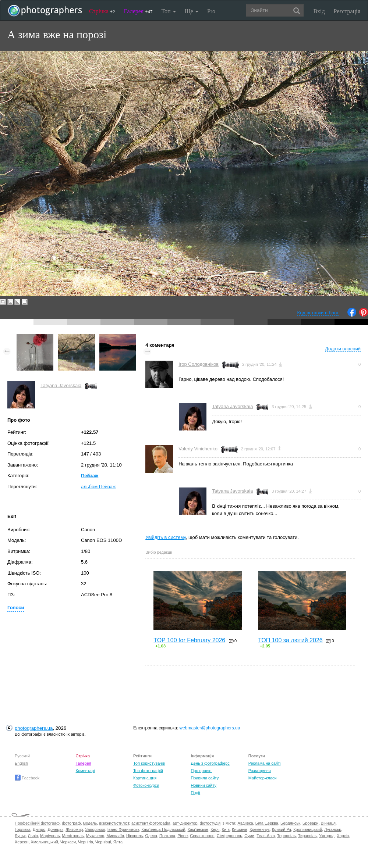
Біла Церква (267, 823)
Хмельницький (45, 842)
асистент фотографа (151, 823)
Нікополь (135, 836)
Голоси (16, 608)
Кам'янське (198, 829)
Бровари (311, 823)
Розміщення (260, 771)
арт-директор (185, 823)
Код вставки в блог (318, 313)
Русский (22, 756)
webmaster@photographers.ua (210, 728)
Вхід (319, 11)
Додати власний (343, 349)
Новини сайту (204, 785)
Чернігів (85, 842)
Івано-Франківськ (123, 829)
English (21, 763)
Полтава (167, 836)
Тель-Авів (266, 836)
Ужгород (327, 836)
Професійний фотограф (37, 823)
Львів (33, 836)
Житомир (74, 829)
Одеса (151, 836)
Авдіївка (245, 823)
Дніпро (39, 829)
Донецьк (55, 829)
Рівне (183, 836)
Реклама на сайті (265, 763)
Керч (215, 829)
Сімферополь (229, 836)
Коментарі (85, 771)
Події (195, 793)
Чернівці (103, 842)
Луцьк (20, 836)
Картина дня (145, 778)
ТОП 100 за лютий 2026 (290, 640)
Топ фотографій (148, 771)
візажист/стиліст (114, 823)
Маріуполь (50, 836)
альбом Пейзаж (98, 487)
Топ (168, 11)
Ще (192, 11)
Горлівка (23, 829)
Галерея (138, 11)
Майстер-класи (263, 778)
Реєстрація (347, 11)
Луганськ (332, 829)
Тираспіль (307, 836)
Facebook (27, 778)
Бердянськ (290, 823)
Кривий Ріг (282, 829)
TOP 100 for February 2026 (189, 640)
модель (90, 823)
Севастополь (202, 836)
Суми (249, 836)
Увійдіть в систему (166, 537)
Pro (211, 11)
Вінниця (328, 823)
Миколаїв (115, 836)
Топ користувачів (149, 763)
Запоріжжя (95, 829)
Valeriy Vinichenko (198, 449)
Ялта (118, 842)
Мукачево (95, 836)
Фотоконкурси (146, 785)
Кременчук (259, 829)
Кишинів (240, 829)
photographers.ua (34, 728)
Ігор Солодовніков (199, 364)
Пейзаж (90, 476)
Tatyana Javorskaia (61, 385)
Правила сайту (205, 778)
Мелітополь (73, 836)
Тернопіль (286, 836)
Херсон (22, 842)
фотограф (71, 823)
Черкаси (68, 842)
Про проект (201, 771)
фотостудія (210, 823)
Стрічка (102, 11)
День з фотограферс (210, 763)
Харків (343, 836)
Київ (226, 829)
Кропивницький (308, 829)
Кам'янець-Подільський (163, 829)
